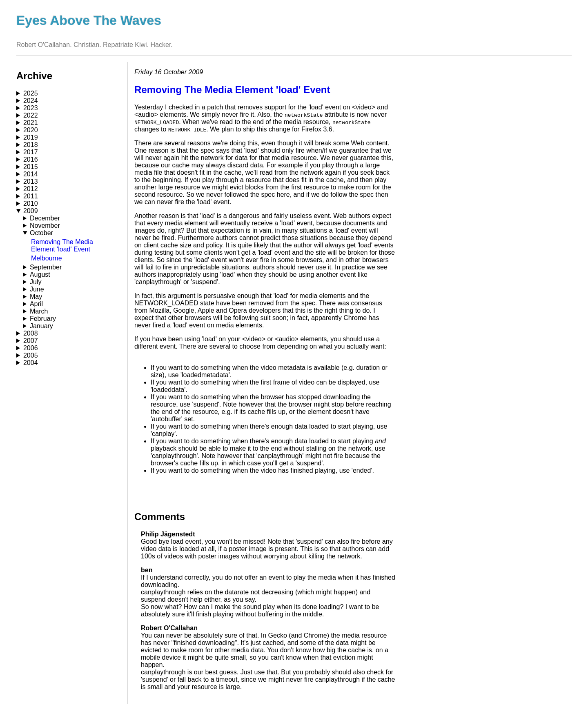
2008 (31, 333)
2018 (31, 145)
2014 (31, 174)
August (40, 275)
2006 (31, 348)
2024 (31, 101)
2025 (31, 93)
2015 (31, 167)
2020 (31, 130)
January (41, 326)
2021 (31, 123)
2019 (31, 137)
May (36, 297)
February (43, 319)
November (45, 226)
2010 (31, 203)
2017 (31, 152)
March (39, 311)
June (37, 289)
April (36, 304)
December (45, 218)
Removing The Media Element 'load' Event (62, 246)
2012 (31, 189)
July (36, 282)
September (46, 267)
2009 (31, 211)
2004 (31, 363)
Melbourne (47, 258)
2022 (31, 115)
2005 (31, 355)
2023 (31, 108)
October (41, 233)
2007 (31, 341)
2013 (31, 181)
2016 (31, 159)
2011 (31, 196)
